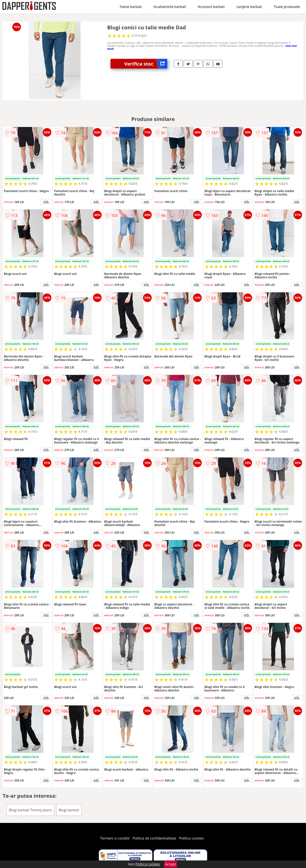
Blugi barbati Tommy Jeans (30, 810)
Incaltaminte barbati (170, 7)
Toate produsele (287, 7)
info (46, 202)
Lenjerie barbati (249, 7)
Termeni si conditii (115, 838)
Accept (170, 864)
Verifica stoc (146, 64)
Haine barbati (131, 7)
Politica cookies (192, 838)
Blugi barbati (69, 810)
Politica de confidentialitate (155, 838)
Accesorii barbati (211, 7)
